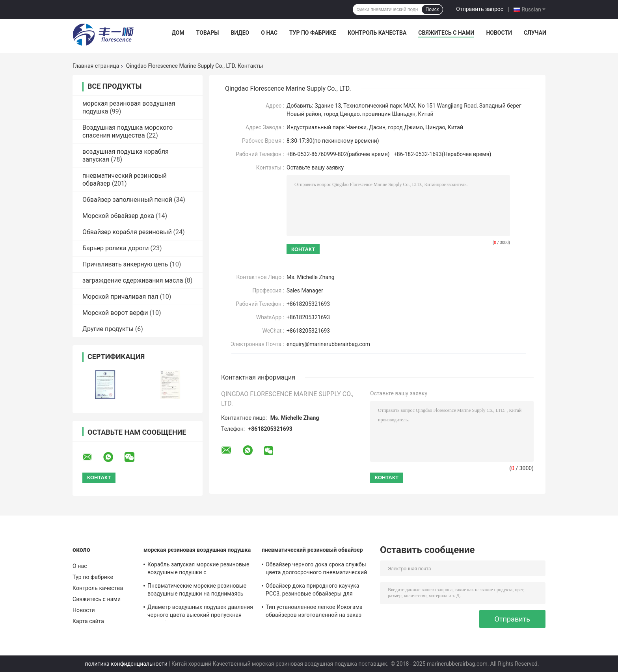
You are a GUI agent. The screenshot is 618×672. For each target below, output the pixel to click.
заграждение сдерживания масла (133, 280)
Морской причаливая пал (120, 297)
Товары (208, 33)
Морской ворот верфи (115, 313)
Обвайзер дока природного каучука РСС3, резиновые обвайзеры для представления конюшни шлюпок (312, 591)
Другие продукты (108, 329)
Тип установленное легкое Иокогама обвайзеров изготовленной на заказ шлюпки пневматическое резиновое (314, 612)
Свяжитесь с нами (446, 33)
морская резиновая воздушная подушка (197, 550)
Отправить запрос (480, 9)
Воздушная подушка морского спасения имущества (128, 131)
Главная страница (96, 66)
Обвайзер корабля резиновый (127, 232)
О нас (269, 33)
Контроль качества (377, 33)
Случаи (535, 33)
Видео (240, 33)
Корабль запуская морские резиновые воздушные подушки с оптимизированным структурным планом (198, 570)
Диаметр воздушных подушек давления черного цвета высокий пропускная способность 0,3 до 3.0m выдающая (200, 612)
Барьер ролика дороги (116, 248)
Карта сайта (88, 621)
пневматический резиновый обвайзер (312, 550)
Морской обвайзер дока (118, 216)
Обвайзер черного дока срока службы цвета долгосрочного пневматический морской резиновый (316, 570)
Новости (499, 33)
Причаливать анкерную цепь (125, 264)
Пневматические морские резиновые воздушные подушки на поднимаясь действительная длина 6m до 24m (197, 591)
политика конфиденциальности (126, 664)
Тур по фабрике (313, 33)
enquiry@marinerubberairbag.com (328, 344)
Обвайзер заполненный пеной (127, 200)
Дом (178, 33)
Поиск (432, 9)
